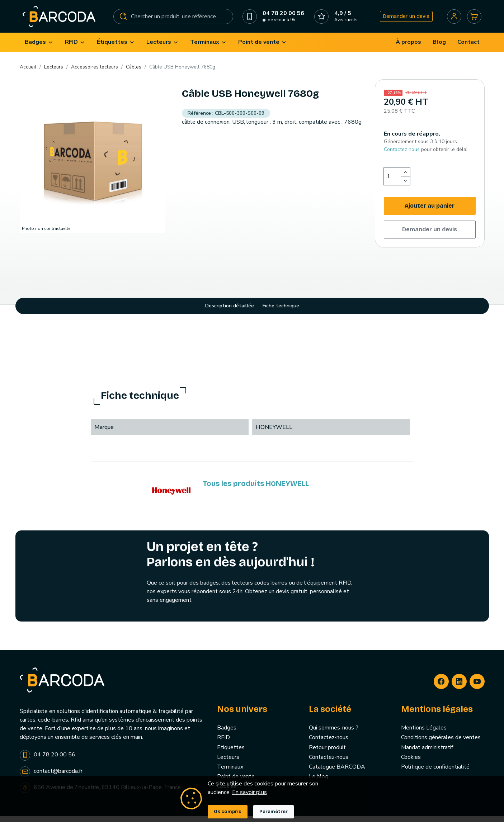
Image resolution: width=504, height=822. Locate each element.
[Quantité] (392, 183)
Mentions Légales (424, 734)
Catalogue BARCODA (337, 773)
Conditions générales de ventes (441, 743)
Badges (227, 734)
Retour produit (327, 753)
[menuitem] (39, 48)
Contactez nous (402, 155)
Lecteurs (228, 763)
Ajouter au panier (430, 212)
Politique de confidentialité (435, 773)
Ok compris (228, 812)
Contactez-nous (329, 743)
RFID (223, 743)
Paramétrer (274, 812)
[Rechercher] (173, 19)
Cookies (411, 763)
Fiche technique (281, 312)
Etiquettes (231, 753)
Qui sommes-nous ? (334, 734)
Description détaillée (230, 312)
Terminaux (230, 773)
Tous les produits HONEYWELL (256, 490)
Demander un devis (404, 19)
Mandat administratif (427, 753)
